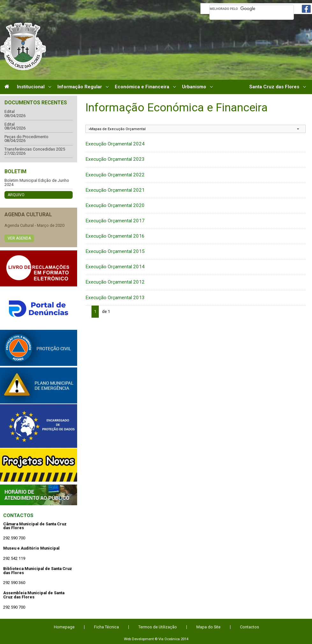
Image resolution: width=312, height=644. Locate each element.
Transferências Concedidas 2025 (35, 149)
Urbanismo (194, 87)
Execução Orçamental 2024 (115, 144)
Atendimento (39, 495)
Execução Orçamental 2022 (115, 175)
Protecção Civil (39, 348)
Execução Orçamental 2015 (115, 251)
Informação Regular (80, 87)
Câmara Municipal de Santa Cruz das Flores (23, 46)
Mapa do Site (208, 627)
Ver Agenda (19, 238)
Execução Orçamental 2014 (115, 267)
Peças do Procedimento (26, 137)
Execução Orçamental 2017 (115, 221)
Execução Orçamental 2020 (115, 205)
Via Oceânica (169, 639)
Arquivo (16, 195)
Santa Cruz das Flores (274, 87)
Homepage (64, 627)
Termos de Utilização (158, 627)
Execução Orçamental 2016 (115, 236)
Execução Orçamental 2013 (115, 298)
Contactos (18, 515)
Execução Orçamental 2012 (115, 282)
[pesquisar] (252, 9)
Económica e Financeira (142, 87)
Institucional (31, 87)
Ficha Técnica (106, 627)
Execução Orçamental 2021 (115, 190)
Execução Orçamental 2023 (115, 159)
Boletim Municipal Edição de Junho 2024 (37, 183)
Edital (10, 112)
